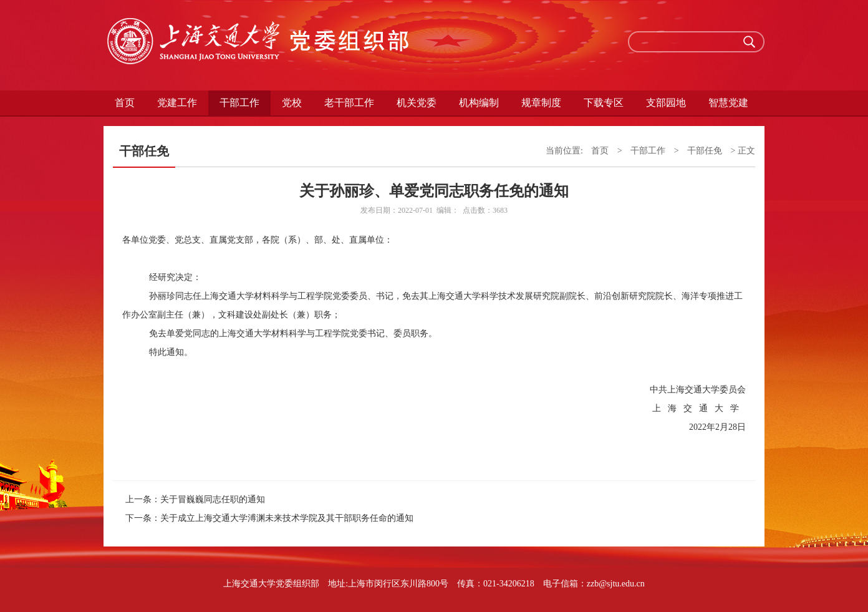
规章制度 (541, 103)
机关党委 (417, 103)
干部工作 (239, 103)
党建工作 (177, 103)
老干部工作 (349, 103)
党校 (292, 103)
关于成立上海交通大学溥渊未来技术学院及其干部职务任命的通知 (287, 518)
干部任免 (705, 151)
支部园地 (666, 103)
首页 (125, 103)
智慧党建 (728, 103)
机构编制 (479, 103)
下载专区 (604, 103)
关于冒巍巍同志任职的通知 (213, 499)
